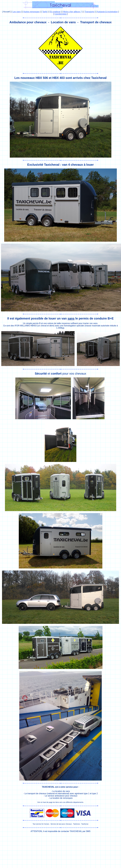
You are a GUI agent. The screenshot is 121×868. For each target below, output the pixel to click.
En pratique (55, 12)
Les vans (17, 12)
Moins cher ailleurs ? (72, 12)
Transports (89, 12)
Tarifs (45, 12)
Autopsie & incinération (107, 12)
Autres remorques (32, 12)
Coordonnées (60, 14)
